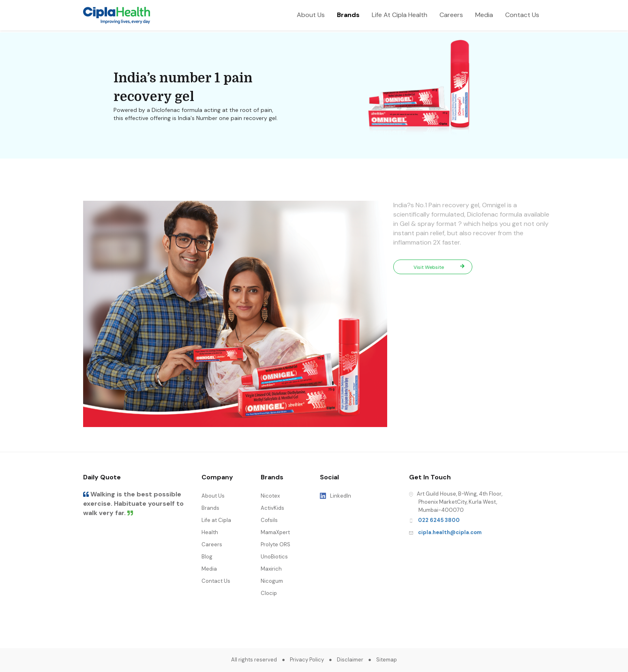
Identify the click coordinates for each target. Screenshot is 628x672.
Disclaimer (350, 660)
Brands (348, 15)
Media (484, 15)
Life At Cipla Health (400, 15)
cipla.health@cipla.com (450, 532)
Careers (451, 15)
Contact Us (522, 15)
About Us (311, 15)
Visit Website (439, 267)
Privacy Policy (307, 660)
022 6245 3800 (439, 520)
